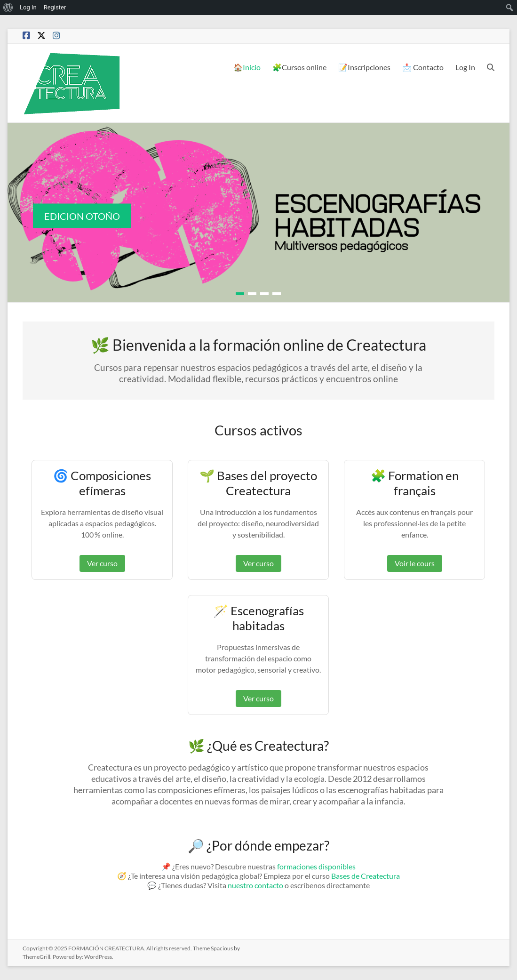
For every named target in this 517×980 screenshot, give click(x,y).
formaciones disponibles (316, 866)
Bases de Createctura (366, 876)
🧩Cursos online (299, 67)
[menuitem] (8, 8)
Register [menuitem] (55, 7)
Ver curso (102, 563)
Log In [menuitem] (28, 7)
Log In (465, 67)
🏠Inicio (247, 67)
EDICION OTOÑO (82, 216)
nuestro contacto (255, 885)
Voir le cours (415, 563)
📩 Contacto (423, 67)
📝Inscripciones (364, 67)
